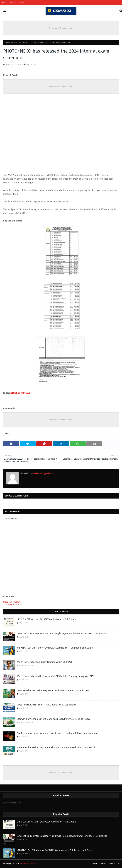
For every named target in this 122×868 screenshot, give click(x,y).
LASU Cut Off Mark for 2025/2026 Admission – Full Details (46, 619)
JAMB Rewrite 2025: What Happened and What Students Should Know (53, 690)
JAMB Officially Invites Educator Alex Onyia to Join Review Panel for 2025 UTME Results (62, 634)
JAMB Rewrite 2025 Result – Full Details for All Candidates (47, 705)
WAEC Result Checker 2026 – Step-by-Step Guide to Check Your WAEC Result (56, 747)
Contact (21, 3)
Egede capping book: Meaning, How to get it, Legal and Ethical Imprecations (57, 733)
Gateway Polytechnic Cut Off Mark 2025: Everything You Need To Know (53, 719)
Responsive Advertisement (61, 28)
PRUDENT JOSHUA (14, 64)
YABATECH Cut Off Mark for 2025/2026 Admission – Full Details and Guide (55, 648)
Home (4, 3)
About (12, 3)
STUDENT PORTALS (20, 393)
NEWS (15, 43)
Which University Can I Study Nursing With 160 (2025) (44, 662)
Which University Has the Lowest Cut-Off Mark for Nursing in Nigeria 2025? (56, 676)
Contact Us (114, 864)
